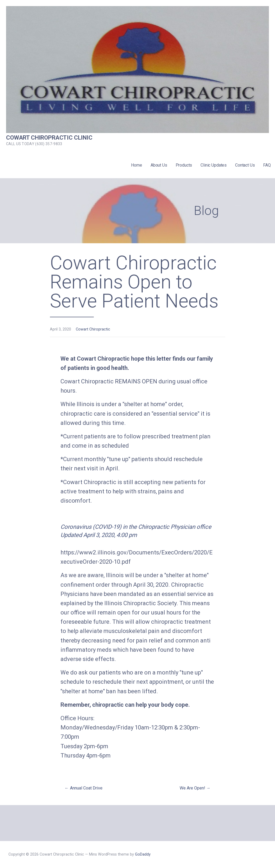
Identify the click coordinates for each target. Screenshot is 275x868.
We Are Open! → (195, 788)
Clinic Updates (214, 165)
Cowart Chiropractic (93, 329)
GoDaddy (143, 854)
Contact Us (245, 165)
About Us (159, 165)
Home (136, 165)
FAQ (267, 165)
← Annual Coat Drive (84, 788)
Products (184, 165)
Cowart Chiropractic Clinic (49, 138)
